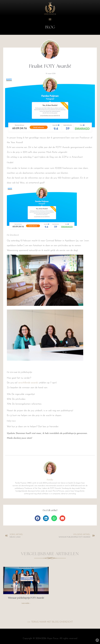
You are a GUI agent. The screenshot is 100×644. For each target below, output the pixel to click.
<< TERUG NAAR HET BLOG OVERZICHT (50, 622)
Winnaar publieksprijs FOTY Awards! (26, 598)
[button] (50, 19)
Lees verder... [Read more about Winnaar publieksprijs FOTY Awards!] (26, 603)
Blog (50, 27)
